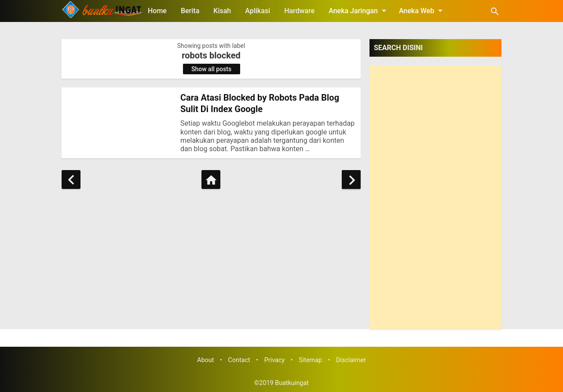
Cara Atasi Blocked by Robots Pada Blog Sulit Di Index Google (260, 103)
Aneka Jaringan (359, 11)
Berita (190, 11)
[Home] (211, 180)
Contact (239, 360)
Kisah (222, 11)
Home (157, 11)
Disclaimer (351, 360)
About (205, 360)
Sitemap (310, 360)
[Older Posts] (351, 180)
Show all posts (211, 69)
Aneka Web (422, 11)
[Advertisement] (435, 197)
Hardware (299, 11)
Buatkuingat (292, 383)
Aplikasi (258, 11)
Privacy (275, 360)
